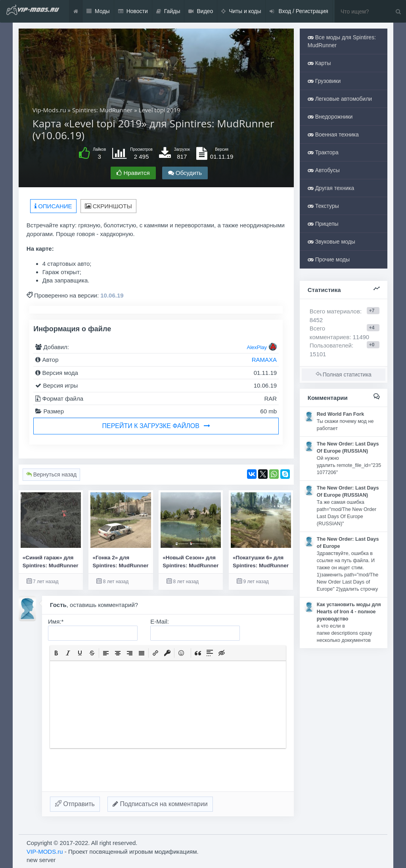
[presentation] (56, 653)
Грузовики (324, 81)
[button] (56, 653)
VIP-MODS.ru (45, 852)
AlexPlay (257, 347)
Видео (201, 11)
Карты (319, 63)
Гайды (168, 11)
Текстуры (323, 206)
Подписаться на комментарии (160, 804)
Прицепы (323, 224)
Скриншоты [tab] (108, 206)
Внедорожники (330, 117)
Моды (98, 11)
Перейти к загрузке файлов (156, 426)
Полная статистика (344, 374)
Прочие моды (329, 259)
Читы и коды (241, 11)
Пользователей (331, 345)
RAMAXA (264, 360)
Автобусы (324, 170)
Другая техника (331, 188)
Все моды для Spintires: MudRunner (342, 41)
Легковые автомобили (340, 99)
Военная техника (333, 134)
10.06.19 (112, 295)
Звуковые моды (331, 242)
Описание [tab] (53, 206)
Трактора (323, 152)
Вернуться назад (51, 474)
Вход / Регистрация (299, 11)
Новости (133, 11)
